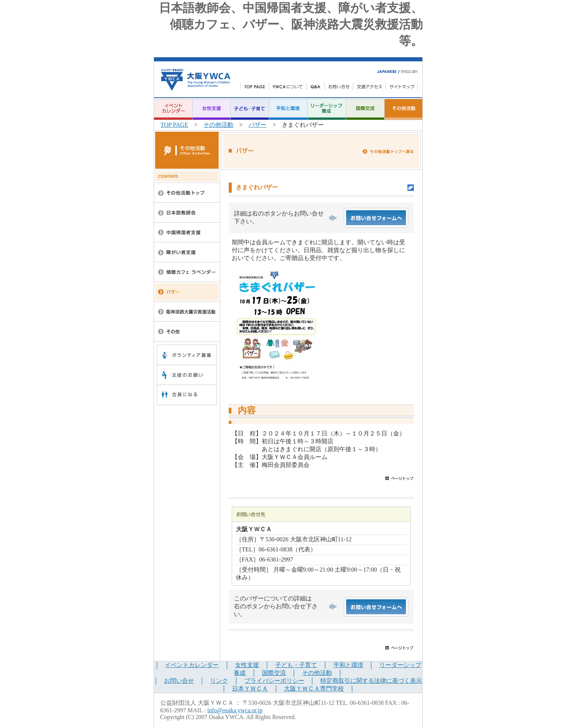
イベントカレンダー (192, 665)
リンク (219, 681)
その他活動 (218, 125)
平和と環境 (348, 665)
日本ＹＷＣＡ (250, 689)
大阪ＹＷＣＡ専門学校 (314, 689)
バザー (258, 125)
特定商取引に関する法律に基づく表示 (371, 681)
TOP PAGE (175, 125)
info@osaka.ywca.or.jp (235, 710)
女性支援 (247, 665)
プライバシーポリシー (274, 681)
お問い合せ (179, 681)
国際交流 (274, 673)
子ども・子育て (296, 665)
